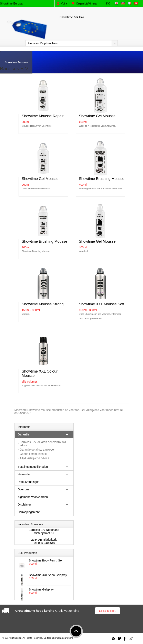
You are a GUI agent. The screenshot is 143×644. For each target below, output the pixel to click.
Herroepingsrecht (29, 512)
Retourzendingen (29, 482)
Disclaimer (24, 504)
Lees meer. (108, 611)
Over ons (24, 489)
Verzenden (25, 474)
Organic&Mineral (86, 3)
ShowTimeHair (72, 17)
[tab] (44, 435)
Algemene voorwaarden (33, 497)
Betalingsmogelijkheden (33, 467)
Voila (64, 3)
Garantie (24, 434)
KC (108, 3)
